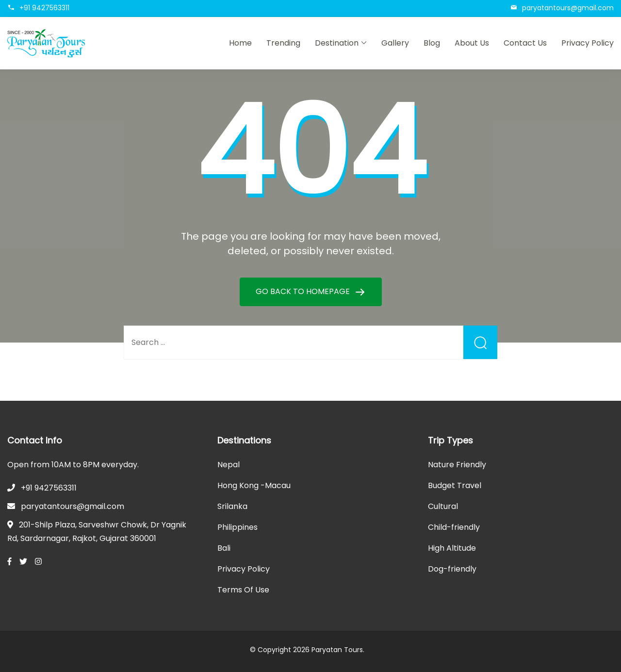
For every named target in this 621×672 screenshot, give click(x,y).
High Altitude (452, 548)
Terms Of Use (243, 590)
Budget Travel (455, 485)
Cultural (443, 506)
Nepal (229, 465)
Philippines (237, 527)
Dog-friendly (452, 569)
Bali (224, 548)
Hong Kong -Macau (254, 485)
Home (240, 43)
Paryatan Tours (337, 650)
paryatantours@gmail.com (568, 8)
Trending (283, 43)
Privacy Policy (588, 43)
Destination (337, 43)
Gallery (395, 43)
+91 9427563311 (44, 8)
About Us (472, 43)
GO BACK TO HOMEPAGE (304, 291)
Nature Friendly (457, 465)
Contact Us (525, 43)
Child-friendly (454, 527)
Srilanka (232, 506)
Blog (432, 43)
